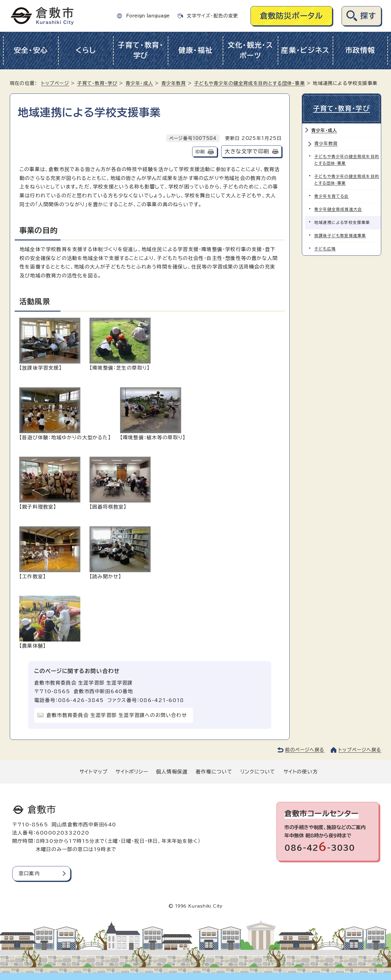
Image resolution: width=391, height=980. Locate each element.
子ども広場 (325, 249)
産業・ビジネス (305, 50)
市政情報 (360, 50)
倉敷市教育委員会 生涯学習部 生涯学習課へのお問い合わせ (117, 715)
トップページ (55, 83)
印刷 (200, 152)
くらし (86, 50)
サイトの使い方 (301, 772)
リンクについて (258, 772)
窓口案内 (29, 873)
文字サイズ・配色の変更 (212, 16)
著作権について (214, 772)
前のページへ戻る (305, 750)
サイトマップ (93, 772)
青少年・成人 (139, 83)
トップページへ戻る (360, 750)
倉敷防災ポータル (292, 16)
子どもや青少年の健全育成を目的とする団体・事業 (249, 83)
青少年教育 (174, 83)
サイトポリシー (132, 772)
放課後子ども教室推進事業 (340, 236)
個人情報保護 (172, 772)
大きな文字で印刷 (247, 151)
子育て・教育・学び (141, 50)
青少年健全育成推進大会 (338, 209)
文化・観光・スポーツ (250, 50)
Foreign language (148, 16)
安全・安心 (31, 50)
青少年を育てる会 (332, 196)
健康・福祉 (196, 50)
